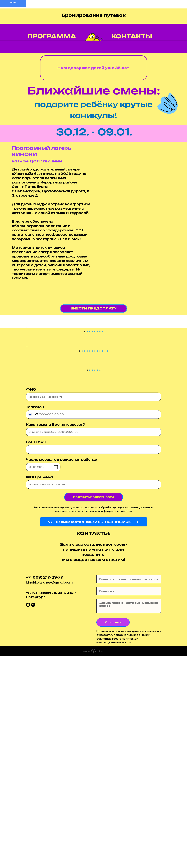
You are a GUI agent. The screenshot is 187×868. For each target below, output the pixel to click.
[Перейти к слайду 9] (100, 492)
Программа (52, 36)
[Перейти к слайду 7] (100, 402)
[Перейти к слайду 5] (95, 402)
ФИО (31, 601)
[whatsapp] (28, 816)
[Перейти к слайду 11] (105, 492)
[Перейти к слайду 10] (102, 492)
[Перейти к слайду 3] (90, 402)
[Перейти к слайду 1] (85, 402)
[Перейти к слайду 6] (97, 402)
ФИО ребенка (39, 689)
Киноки (13, 2)
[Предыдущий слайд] (8, 363)
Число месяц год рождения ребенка (62, 671)
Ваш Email (36, 654)
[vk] (33, 816)
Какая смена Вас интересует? (55, 636)
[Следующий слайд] (179, 363)
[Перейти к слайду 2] (87, 402)
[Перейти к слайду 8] (102, 402)
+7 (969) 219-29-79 (45, 789)
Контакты (132, 36)
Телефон (35, 619)
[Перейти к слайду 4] (92, 402)
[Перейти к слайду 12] (108, 492)
